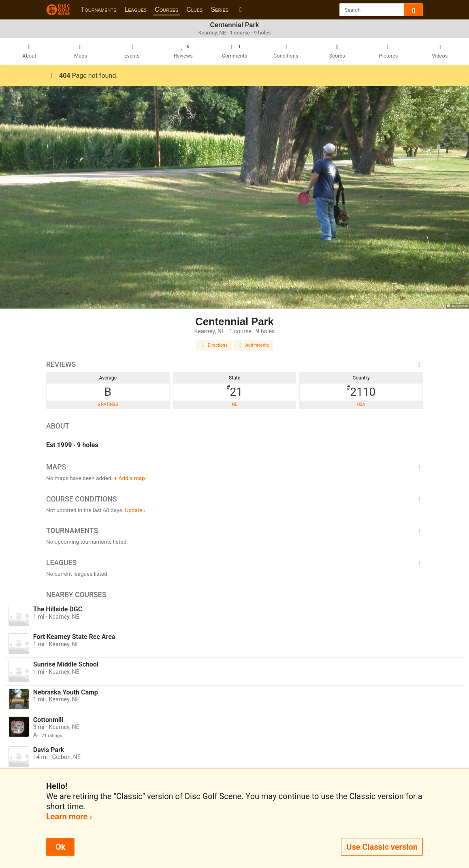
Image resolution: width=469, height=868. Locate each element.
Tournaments (98, 10)
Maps (234, 467)
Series (220, 10)
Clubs (194, 10)
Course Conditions (234, 499)
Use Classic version (382, 847)
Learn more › (69, 817)
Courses (166, 10)
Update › (135, 510)
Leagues (135, 10)
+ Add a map (130, 478)
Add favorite (254, 345)
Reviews (234, 364)
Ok (60, 847)
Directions (214, 345)
